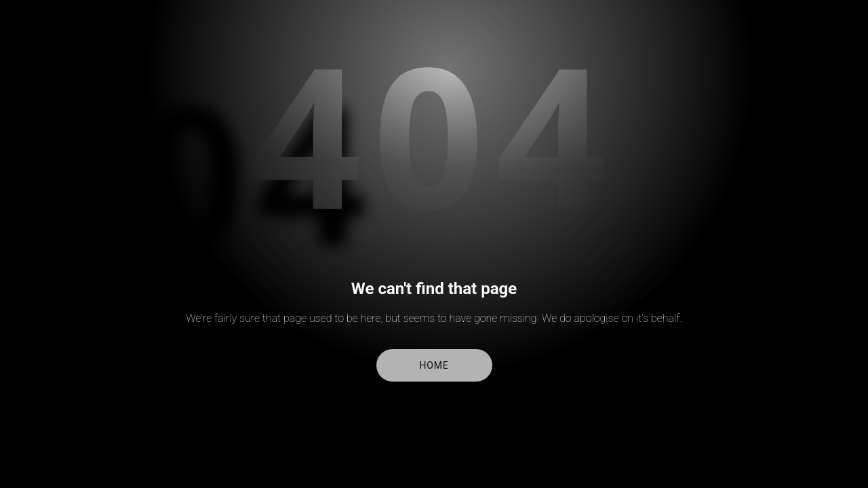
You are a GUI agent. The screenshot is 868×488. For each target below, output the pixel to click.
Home (434, 365)
